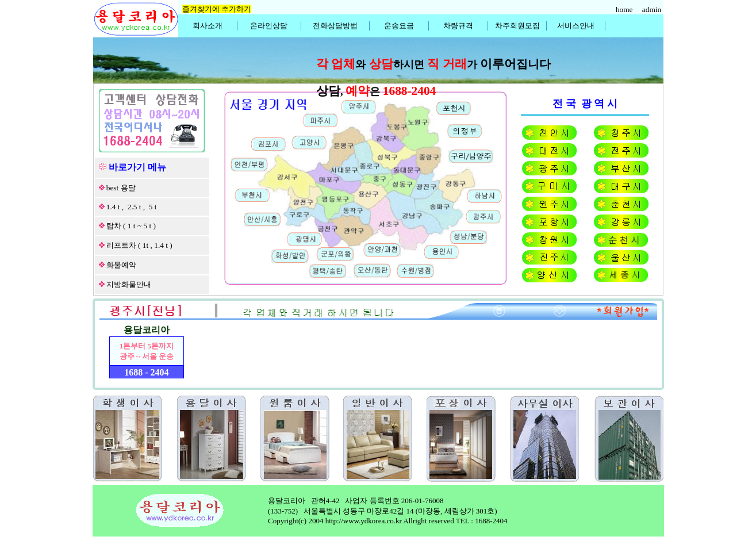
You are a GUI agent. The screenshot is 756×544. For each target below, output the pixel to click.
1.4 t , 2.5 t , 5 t (132, 207)
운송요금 (399, 26)
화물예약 (121, 265)
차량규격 (458, 26)
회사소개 (208, 26)
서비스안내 (576, 26)
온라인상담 (269, 26)
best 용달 (121, 188)
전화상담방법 (335, 26)
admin (653, 9)
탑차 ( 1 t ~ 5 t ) (131, 226)
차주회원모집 (517, 26)
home (625, 9)
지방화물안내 (129, 284)
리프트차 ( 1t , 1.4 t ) (139, 245)
